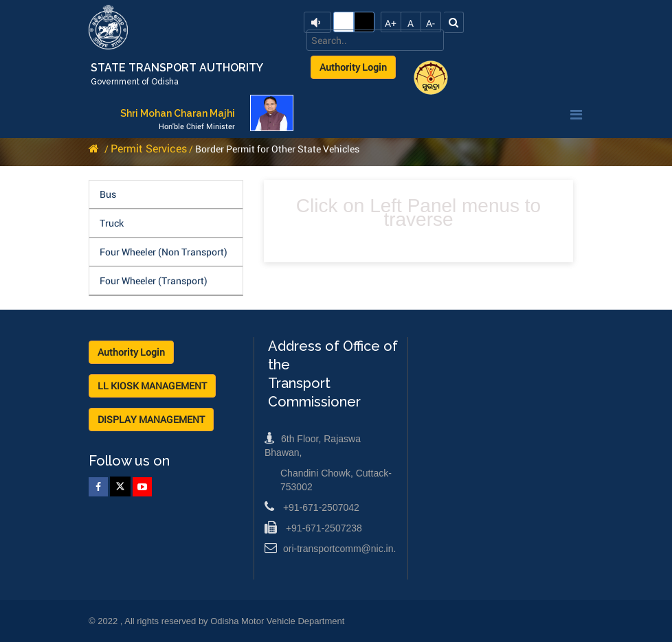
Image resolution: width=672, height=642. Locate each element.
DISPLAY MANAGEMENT (151, 419)
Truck (112, 223)
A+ (391, 23)
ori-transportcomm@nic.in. (330, 549)
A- (430, 23)
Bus (108, 194)
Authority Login (353, 67)
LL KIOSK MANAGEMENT (152, 386)
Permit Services (149, 148)
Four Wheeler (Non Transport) (164, 252)
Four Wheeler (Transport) (154, 280)
